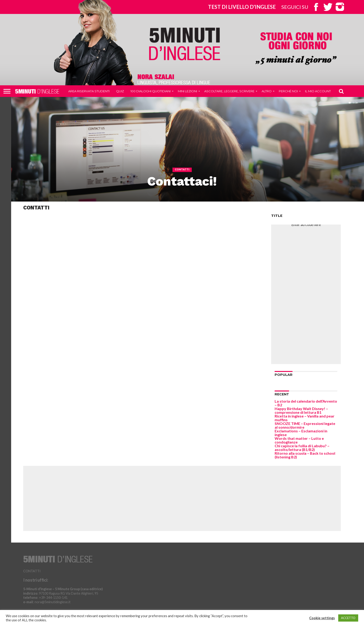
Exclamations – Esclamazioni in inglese (301, 433)
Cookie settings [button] (322, 618)
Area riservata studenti (89, 91)
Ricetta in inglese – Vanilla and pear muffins (305, 418)
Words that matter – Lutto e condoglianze (299, 440)
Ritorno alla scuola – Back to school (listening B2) (305, 455)
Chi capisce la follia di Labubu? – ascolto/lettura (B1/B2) (302, 448)
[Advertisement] (306, 294)
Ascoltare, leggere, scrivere (229, 91)
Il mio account (318, 91)
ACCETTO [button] (348, 618)
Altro (267, 91)
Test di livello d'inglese (242, 7)
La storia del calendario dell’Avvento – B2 (306, 403)
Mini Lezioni (187, 91)
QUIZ (120, 91)
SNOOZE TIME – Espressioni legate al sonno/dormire (305, 425)
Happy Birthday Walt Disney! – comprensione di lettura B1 (301, 410)
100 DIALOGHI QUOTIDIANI (151, 91)
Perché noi (288, 91)
